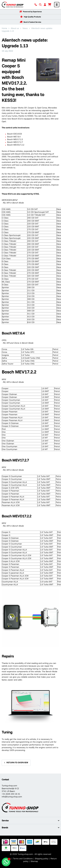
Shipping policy (42, 859)
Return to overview (17, 762)
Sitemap (34, 861)
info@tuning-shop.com (12, 797)
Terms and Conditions (23, 859)
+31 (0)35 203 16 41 (11, 794)
